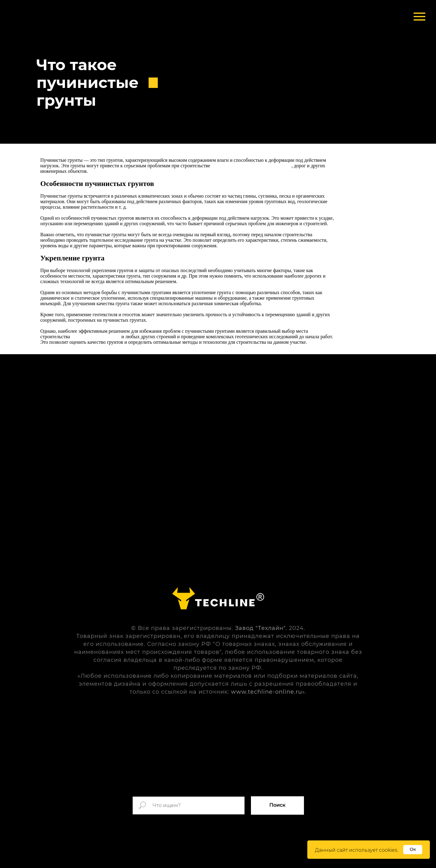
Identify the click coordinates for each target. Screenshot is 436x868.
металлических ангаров (96, 337)
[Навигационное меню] (419, 17)
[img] (66, 19)
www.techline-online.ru (267, 692)
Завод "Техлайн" (260, 628)
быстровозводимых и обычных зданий (251, 166)
